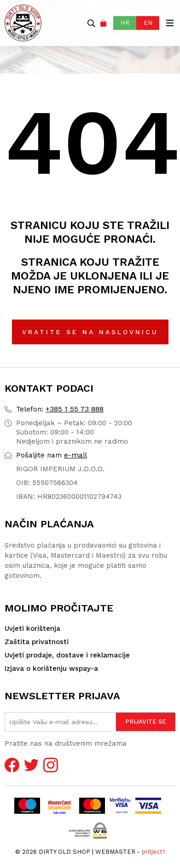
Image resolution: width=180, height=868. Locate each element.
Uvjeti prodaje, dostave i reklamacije (67, 655)
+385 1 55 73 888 (60, 409)
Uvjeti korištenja (32, 628)
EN (148, 23)
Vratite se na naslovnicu (90, 332)
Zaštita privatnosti (37, 642)
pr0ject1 (153, 852)
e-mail (52, 455)
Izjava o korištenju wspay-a (51, 668)
